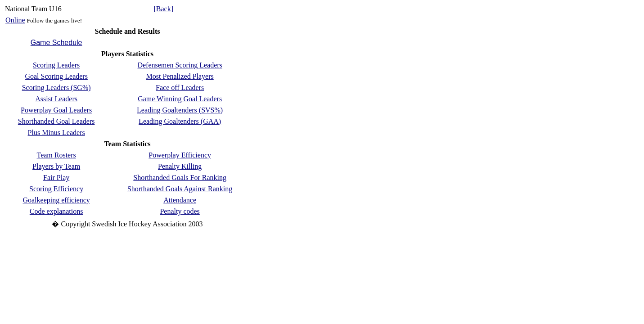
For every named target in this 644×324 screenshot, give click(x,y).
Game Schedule (56, 43)
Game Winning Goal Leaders (180, 99)
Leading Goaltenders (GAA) (180, 121)
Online (15, 20)
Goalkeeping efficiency (56, 200)
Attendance (180, 200)
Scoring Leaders (56, 65)
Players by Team (56, 166)
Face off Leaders (180, 88)
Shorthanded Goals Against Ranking (180, 189)
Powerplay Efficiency (180, 155)
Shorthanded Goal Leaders (56, 121)
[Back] (163, 9)
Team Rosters (56, 155)
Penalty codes (180, 211)
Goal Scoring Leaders (56, 76)
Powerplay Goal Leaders (56, 110)
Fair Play (56, 178)
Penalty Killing (180, 166)
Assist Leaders (56, 99)
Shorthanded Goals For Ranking (180, 178)
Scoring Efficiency (56, 189)
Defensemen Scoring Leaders (180, 65)
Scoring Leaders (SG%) (56, 88)
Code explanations (56, 211)
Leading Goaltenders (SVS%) (180, 110)
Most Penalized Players (180, 76)
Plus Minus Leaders (56, 133)
